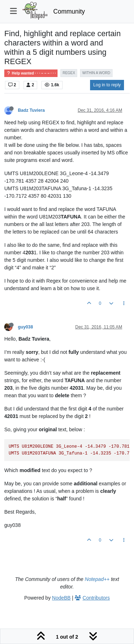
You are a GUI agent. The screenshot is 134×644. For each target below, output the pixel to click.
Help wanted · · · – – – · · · (31, 73)
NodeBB (61, 598)
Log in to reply (107, 85)
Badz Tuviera (31, 110)
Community (69, 11)
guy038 (25, 327)
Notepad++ (97, 579)
